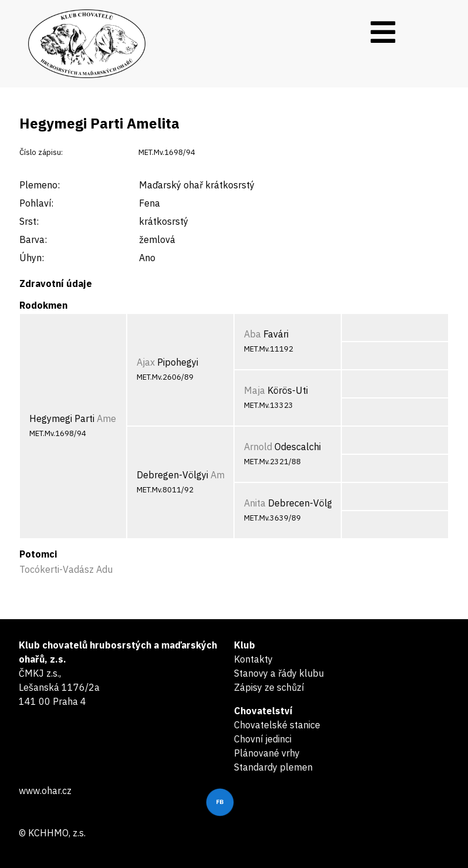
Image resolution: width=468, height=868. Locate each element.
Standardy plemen (273, 767)
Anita (255, 503)
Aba (252, 334)
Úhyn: (32, 258)
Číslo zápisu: (41, 152)
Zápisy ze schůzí (269, 687)
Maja (255, 390)
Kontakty (253, 659)
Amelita (113, 418)
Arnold (258, 447)
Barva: (33, 239)
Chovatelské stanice (277, 725)
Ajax (146, 362)
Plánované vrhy (267, 753)
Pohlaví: (36, 203)
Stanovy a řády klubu (279, 673)
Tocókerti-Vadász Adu (66, 569)
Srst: (29, 221)
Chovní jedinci (263, 739)
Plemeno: (40, 185)
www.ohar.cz (45, 791)
